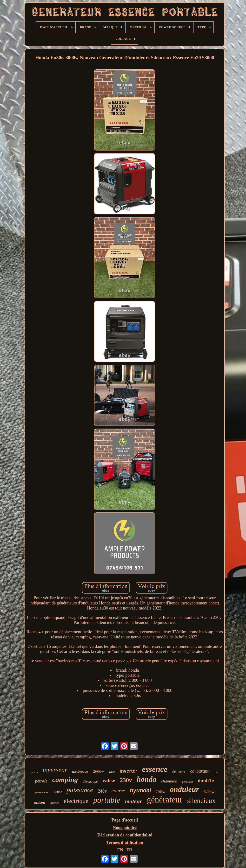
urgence (54, 803)
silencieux (201, 801)
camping (65, 779)
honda (146, 779)
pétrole (41, 781)
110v (216, 772)
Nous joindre (125, 828)
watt (112, 772)
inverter (128, 771)
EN (120, 850)
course (118, 791)
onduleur (184, 789)
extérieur (80, 772)
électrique (76, 801)
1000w (57, 792)
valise (109, 780)
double (206, 781)
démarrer (179, 772)
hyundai (140, 790)
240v (102, 791)
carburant (199, 771)
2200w (160, 792)
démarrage (90, 782)
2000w (98, 771)
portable (107, 800)
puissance (80, 790)
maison (39, 802)
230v (126, 780)
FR (129, 850)
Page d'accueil (125, 820)
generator (187, 782)
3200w (209, 792)
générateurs (42, 792)
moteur (134, 801)
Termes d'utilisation (125, 842)
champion (169, 781)
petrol (35, 772)
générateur (165, 800)
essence (155, 769)
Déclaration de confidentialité (125, 835)
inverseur (55, 770)
